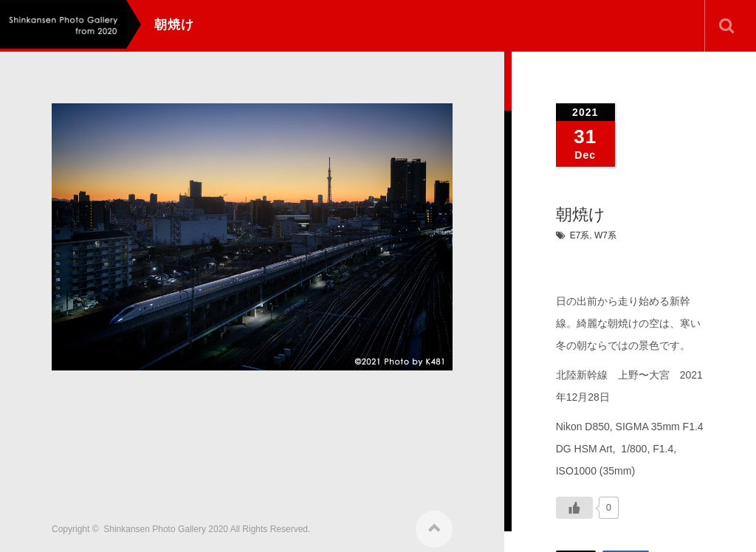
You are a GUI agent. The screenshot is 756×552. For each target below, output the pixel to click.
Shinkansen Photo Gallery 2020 (166, 524)
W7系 (605, 235)
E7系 (580, 235)
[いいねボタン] (574, 508)
